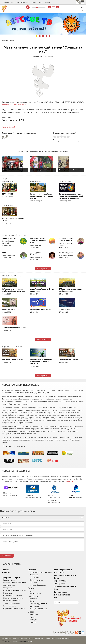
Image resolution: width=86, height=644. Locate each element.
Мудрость (33, 599)
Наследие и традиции (38, 609)
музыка (5, 127)
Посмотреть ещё (43, 269)
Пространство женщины (13, 598)
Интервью (8, 588)
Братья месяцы (9, 585)
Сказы (31, 612)
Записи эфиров (10, 580)
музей (12, 127)
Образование (35, 593)
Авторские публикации (20, 2)
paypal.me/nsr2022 (76, 498)
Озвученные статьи (11, 601)
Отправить (7, 556)
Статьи (31, 588)
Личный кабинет (62, 595)
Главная (6, 2)
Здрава (32, 591)
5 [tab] (50, 36)
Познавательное (36, 580)
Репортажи (8, 593)
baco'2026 (6, 641)
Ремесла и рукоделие (38, 604)
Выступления (35, 577)
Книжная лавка (10, 606)
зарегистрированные (77, 140)
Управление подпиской (65, 586)
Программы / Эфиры (11, 578)
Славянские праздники (13, 596)
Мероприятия (44, 2)
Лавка (34, 2)
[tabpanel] (43, 24)
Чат (76, 10)
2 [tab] (40, 36)
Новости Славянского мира (15, 583)
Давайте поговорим (11, 603)
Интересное (34, 606)
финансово (69, 481)
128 (49, 7)
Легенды (33, 620)
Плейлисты (59, 573)
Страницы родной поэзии (14, 608)
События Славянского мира (41, 572)
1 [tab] (37, 36)
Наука (32, 601)
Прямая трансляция (63, 570)
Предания (34, 615)
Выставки (33, 583)
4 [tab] (46, 36)
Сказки (32, 617)
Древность (34, 596)
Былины (33, 622)
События (32, 570)
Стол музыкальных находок (15, 590)
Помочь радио (60, 592)
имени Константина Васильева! (14, 105)
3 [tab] (43, 36)
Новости (37, 56)
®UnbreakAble (24, 641)
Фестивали (34, 575)
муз (58, 7)
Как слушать (60, 584)
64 (53, 7)
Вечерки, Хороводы (38, 585)
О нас (56, 589)
